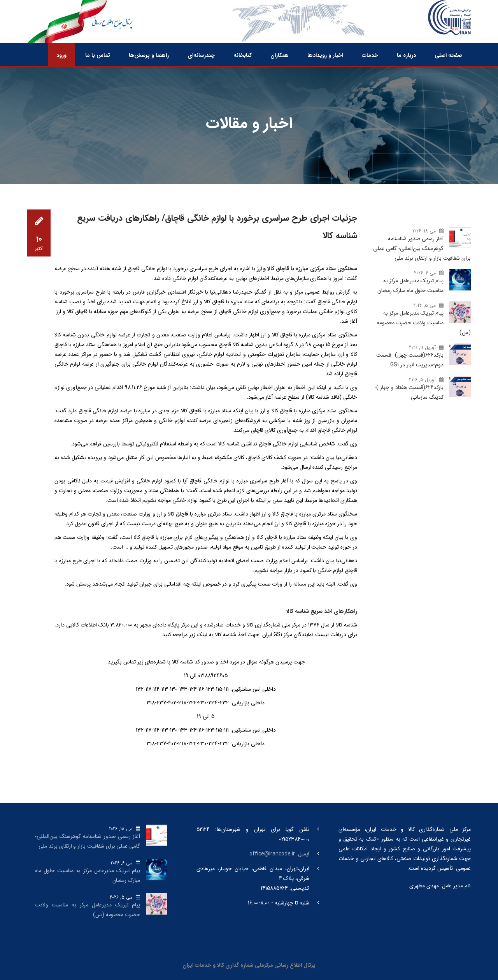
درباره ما (406, 55)
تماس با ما (98, 55)
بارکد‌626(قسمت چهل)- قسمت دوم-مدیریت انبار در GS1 (410, 360)
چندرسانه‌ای (201, 55)
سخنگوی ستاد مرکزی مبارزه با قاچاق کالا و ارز (307, 269)
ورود (61, 55)
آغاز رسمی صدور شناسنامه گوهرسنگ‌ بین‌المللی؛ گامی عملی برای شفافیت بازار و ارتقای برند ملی (422, 248)
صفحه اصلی (448, 55)
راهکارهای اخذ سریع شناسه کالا (322, 611)
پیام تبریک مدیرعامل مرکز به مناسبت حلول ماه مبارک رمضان (410, 286)
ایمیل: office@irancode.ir (279, 854)
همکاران (280, 55)
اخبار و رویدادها (325, 55)
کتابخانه (243, 55)
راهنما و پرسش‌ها (149, 55)
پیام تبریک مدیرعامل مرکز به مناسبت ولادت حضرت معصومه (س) (424, 323)
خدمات (370, 55)
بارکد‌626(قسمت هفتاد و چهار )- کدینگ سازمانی (409, 392)
